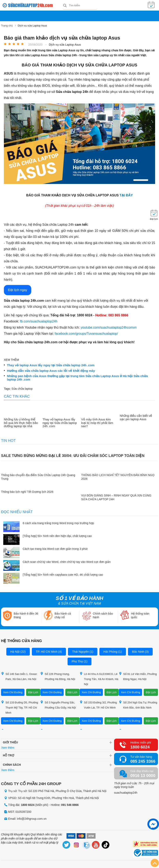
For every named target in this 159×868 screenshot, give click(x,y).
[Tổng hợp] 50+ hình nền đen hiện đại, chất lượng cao (57, 535)
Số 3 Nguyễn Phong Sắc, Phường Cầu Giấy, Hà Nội (58, 704)
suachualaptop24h (126, 792)
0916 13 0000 (143, 774)
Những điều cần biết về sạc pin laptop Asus (136, 417)
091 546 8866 (70, 804)
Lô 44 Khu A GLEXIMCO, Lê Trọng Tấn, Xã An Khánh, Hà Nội (99, 678)
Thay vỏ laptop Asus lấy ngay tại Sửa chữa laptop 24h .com (51, 364)
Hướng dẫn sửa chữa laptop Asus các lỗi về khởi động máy (51, 370)
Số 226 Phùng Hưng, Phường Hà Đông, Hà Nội (58, 675)
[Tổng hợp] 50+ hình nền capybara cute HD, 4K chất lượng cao (63, 574)
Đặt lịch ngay (18, 289)
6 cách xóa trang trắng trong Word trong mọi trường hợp (58, 522)
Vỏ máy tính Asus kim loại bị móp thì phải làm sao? (97, 422)
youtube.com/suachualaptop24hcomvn (109, 327)
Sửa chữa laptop (22, 388)
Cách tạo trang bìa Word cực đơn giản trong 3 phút (55, 548)
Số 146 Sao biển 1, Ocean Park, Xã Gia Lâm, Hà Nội (19, 675)
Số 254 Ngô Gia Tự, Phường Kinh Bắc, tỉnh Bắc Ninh (138, 704)
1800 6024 (140, 746)
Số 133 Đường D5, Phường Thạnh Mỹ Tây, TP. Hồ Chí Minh (20, 706)
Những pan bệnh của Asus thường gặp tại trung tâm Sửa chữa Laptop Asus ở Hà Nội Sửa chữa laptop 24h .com (77, 377)
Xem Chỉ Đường (13, 691)
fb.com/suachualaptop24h (39, 321)
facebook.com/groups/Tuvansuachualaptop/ (86, 333)
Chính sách (12, 764)
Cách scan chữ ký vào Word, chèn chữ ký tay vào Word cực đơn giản (67, 561)
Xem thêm (8, 747)
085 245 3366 (143, 760)
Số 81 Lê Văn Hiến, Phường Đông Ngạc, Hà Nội (138, 675)
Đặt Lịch (33, 691)
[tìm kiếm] (65, 5)
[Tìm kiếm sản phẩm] (80, 5)
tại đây (126, 194)
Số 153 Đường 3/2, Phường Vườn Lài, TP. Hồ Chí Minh (98, 704)
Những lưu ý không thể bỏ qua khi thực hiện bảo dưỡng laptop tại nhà (21, 422)
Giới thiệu (10, 741)
